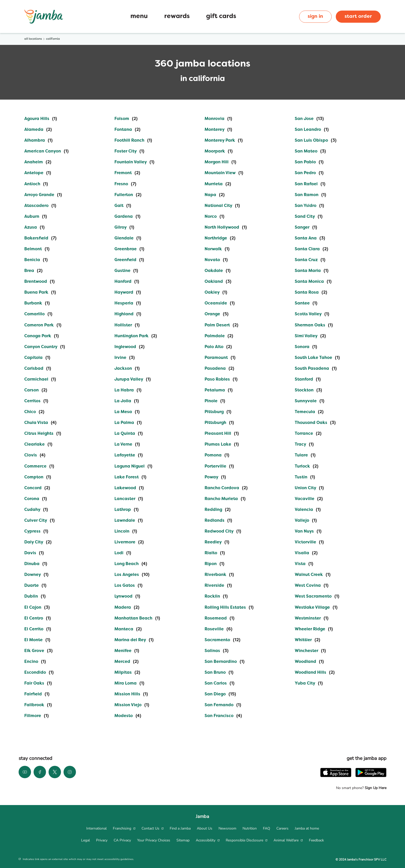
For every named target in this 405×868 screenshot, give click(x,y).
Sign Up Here (375, 788)
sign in (315, 17)
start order (358, 17)
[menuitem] (96, 829)
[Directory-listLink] (41, 119)
